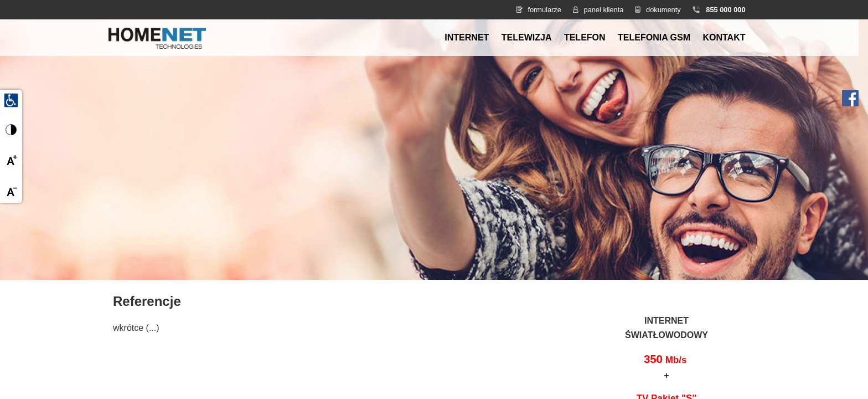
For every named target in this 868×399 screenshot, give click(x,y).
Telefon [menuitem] (585, 37)
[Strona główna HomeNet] (157, 37)
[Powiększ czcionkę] (11, 161)
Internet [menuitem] (467, 37)
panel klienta (604, 10)
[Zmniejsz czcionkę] (11, 192)
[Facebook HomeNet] (850, 97)
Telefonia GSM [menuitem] (654, 37)
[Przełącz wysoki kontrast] (11, 130)
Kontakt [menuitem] (724, 37)
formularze (544, 10)
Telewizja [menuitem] (527, 37)
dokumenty (663, 10)
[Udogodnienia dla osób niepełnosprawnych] (11, 100)
